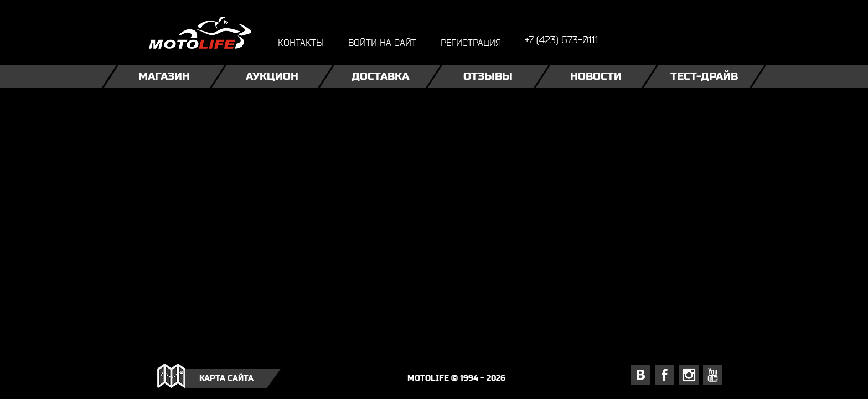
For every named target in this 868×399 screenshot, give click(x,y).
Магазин (164, 76)
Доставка (380, 76)
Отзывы (488, 76)
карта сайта (226, 378)
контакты (301, 42)
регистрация (471, 42)
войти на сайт (382, 42)
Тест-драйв (704, 76)
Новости (596, 76)
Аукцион (272, 76)
